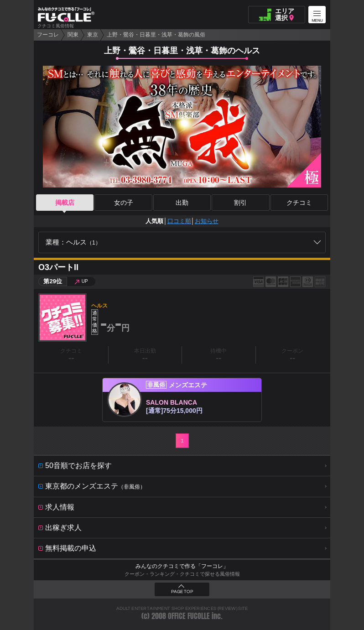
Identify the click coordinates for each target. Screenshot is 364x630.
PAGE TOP (182, 592)
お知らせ (207, 221)
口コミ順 (179, 221)
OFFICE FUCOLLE (189, 616)
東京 (93, 35)
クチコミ (299, 203)
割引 (240, 203)
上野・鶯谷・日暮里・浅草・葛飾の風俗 (156, 35)
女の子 (124, 203)
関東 (73, 35)
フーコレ (48, 35)
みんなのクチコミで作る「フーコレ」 (182, 566)
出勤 (182, 203)
